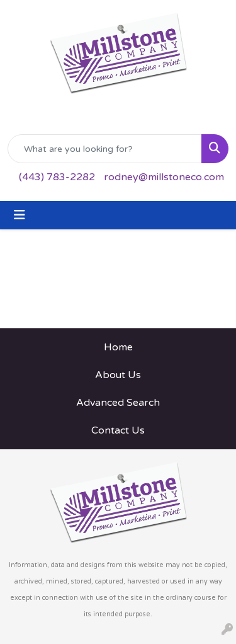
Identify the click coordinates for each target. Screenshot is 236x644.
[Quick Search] (105, 149)
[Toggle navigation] (20, 215)
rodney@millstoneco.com (164, 177)
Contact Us (118, 430)
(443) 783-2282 (57, 177)
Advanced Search (118, 403)
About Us (118, 375)
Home (118, 347)
